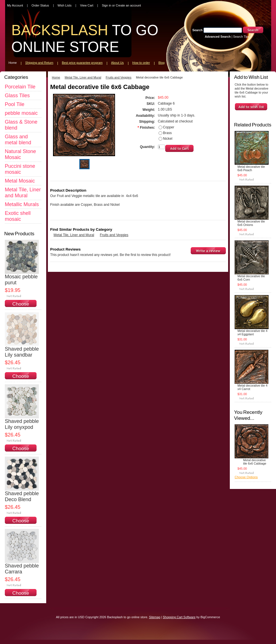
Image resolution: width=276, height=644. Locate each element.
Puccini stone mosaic (20, 169)
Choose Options (21, 307)
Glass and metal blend (18, 140)
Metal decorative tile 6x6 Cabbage (255, 462)
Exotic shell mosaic (18, 216)
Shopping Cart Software (179, 617)
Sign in (106, 5)
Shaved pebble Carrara (22, 569)
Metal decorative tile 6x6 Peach (251, 168)
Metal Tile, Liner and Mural (23, 193)
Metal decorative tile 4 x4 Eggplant (252, 332)
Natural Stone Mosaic (20, 154)
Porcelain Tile (20, 87)
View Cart (87, 5)
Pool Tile (15, 104)
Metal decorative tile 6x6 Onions (251, 223)
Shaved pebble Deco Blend (22, 496)
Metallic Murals (22, 204)
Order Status (40, 5)
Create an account (128, 5)
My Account (15, 5)
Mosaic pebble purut (21, 280)
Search (198, 30)
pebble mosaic (21, 113)
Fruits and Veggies (119, 77)
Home (56, 77)
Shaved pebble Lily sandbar (22, 352)
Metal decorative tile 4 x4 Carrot (252, 387)
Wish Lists (65, 5)
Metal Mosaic (20, 181)
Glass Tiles (17, 96)
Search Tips (241, 37)
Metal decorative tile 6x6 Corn (251, 278)
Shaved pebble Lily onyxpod (22, 424)
